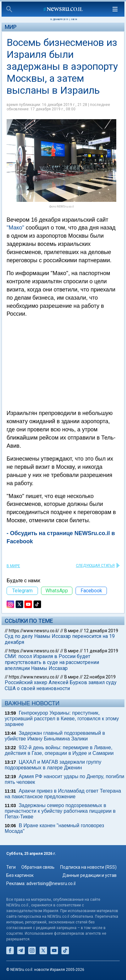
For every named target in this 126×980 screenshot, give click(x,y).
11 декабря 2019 (101, 651)
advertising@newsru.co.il (51, 883)
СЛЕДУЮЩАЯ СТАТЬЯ (95, 566)
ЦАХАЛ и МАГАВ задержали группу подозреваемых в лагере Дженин (53, 765)
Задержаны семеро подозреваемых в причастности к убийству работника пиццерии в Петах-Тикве (60, 811)
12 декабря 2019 (101, 631)
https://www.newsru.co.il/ (34, 631)
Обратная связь (38, 867)
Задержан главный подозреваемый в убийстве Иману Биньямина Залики (55, 736)
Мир (11, 27)
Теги (11, 867)
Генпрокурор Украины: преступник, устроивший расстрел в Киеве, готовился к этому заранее (62, 719)
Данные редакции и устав (89, 875)
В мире (13, 566)
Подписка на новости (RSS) (88, 867)
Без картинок (20, 875)
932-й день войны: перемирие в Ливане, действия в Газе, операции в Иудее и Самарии (59, 750)
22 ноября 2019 (100, 677)
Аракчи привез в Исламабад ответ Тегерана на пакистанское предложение (63, 794)
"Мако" (15, 228)
